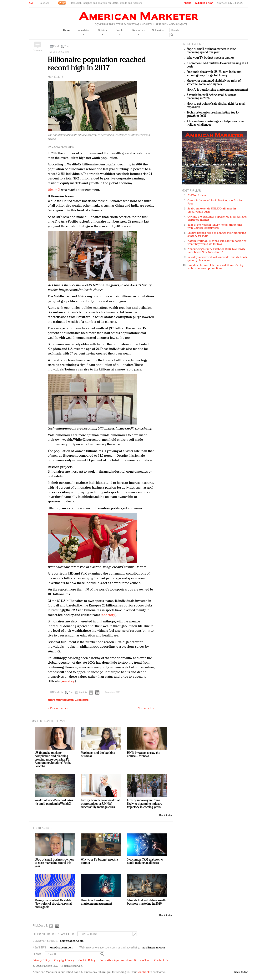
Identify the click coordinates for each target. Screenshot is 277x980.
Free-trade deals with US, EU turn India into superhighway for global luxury (214, 74)
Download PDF (113, 692)
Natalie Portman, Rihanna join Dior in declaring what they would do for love (217, 243)
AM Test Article (197, 196)
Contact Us (161, 960)
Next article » (146, 708)
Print (67, 47)
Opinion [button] (102, 31)
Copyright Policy (64, 960)
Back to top (166, 815)
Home (67, 30)
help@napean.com (72, 941)
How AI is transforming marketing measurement (217, 90)
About (187, 3)
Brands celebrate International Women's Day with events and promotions (216, 267)
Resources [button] (138, 31)
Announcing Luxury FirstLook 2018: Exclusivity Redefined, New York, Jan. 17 (216, 251)
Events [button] (120, 31)
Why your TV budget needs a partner (210, 58)
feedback (144, 972)
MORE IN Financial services (49, 721)
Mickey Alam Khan (63, 147)
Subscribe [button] (158, 30)
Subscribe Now (204, 3)
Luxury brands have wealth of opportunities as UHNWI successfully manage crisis (100, 804)
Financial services (58, 52)
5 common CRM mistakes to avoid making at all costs (145, 862)
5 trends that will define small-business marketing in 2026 (146, 902)
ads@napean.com (154, 948)
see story (109, 615)
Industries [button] (83, 31)
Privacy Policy (41, 960)
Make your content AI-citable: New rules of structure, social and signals (214, 83)
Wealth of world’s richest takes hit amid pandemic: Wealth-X (54, 802)
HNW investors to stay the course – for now (144, 755)
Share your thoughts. (68, 700)
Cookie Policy (87, 960)
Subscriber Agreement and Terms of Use (125, 960)
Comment (38, 50)
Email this (58, 692)
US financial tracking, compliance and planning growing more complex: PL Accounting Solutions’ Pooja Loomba (53, 760)
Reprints (83, 692)
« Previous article (59, 708)
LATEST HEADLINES (193, 44)
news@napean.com (61, 948)
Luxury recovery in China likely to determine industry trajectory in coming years (145, 804)
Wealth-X (54, 190)
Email (56, 47)
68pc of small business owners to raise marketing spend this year (211, 51)
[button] (43, 3)
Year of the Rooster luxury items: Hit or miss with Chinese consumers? (215, 226)
